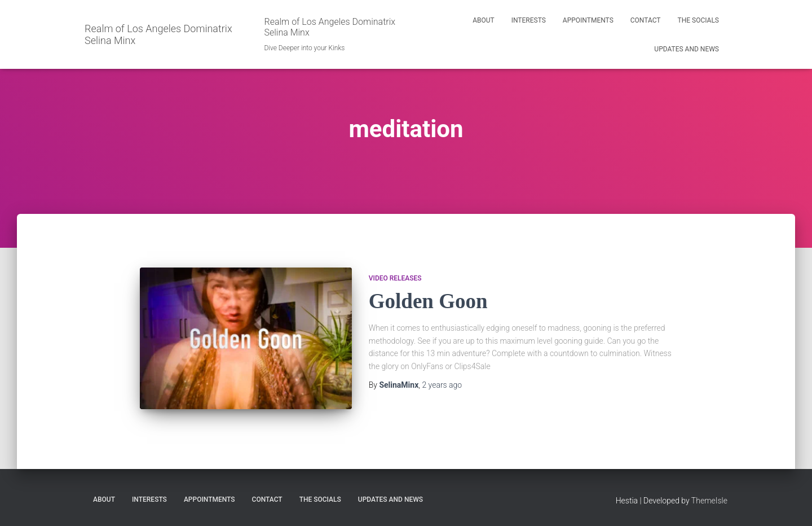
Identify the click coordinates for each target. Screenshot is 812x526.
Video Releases (395, 278)
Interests (529, 20)
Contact (646, 20)
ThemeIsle (709, 501)
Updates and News (687, 49)
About (484, 20)
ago (442, 385)
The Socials (699, 20)
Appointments (588, 20)
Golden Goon (428, 301)
